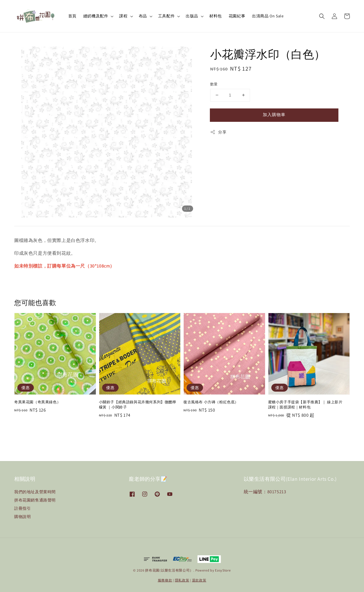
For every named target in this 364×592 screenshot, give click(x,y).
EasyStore (223, 570)
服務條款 (165, 580)
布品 (143, 16)
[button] (322, 16)
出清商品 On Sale (268, 16)
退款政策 (199, 580)
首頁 (72, 16)
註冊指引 (22, 508)
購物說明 (22, 517)
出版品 (192, 16)
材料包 (216, 16)
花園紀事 (237, 16)
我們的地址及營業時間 (35, 492)
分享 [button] (218, 132)
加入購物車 (274, 115)
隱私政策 (182, 580)
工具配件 (166, 16)
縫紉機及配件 (96, 16)
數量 (214, 84)
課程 (123, 16)
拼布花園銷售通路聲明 (35, 500)
